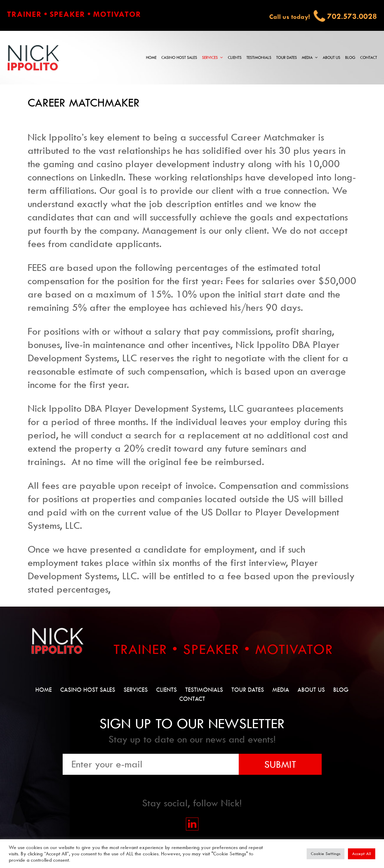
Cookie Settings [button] (326, 854)
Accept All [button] (362, 854)
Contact (369, 58)
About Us (331, 58)
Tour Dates (287, 58)
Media (307, 58)
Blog (350, 58)
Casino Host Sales (179, 58)
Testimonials (259, 58)
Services (210, 58)
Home (151, 58)
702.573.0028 (352, 16)
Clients (235, 58)
